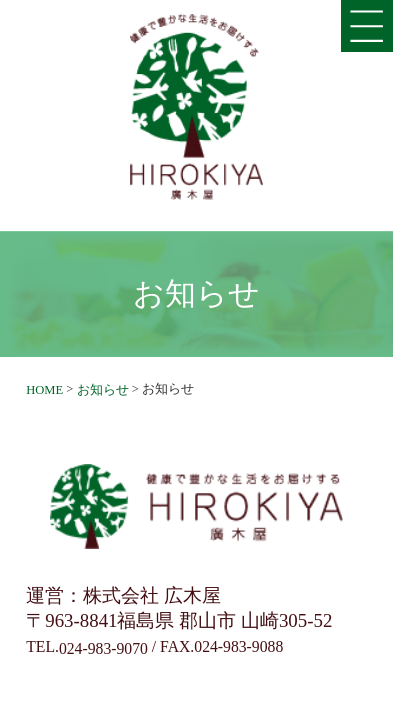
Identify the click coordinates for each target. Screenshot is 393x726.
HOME (44, 390)
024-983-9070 (103, 648)
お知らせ (103, 390)
